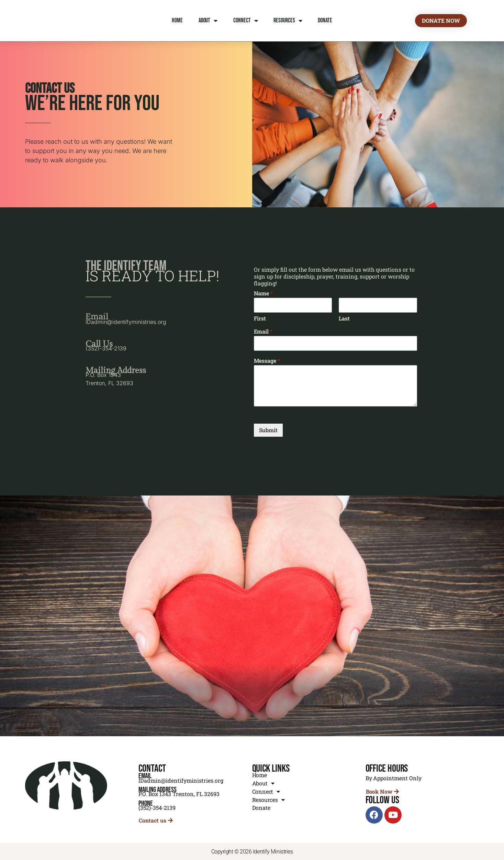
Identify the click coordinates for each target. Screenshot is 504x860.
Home (177, 20)
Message (267, 361)
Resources (288, 21)
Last (344, 318)
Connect (245, 21)
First (260, 318)
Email (263, 331)
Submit (268, 430)
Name (264, 293)
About (208, 21)
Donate (325, 20)
